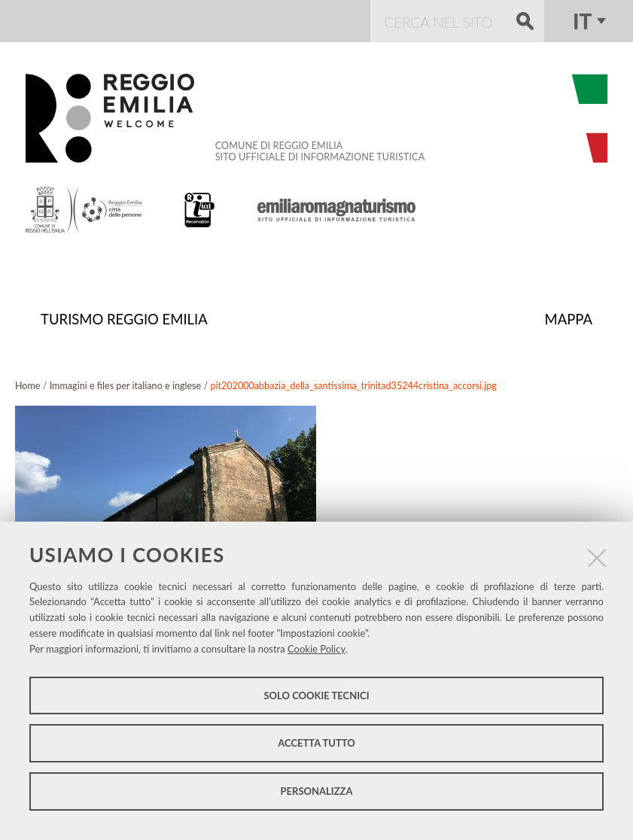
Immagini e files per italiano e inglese (126, 384)
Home (28, 384)
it (582, 21)
